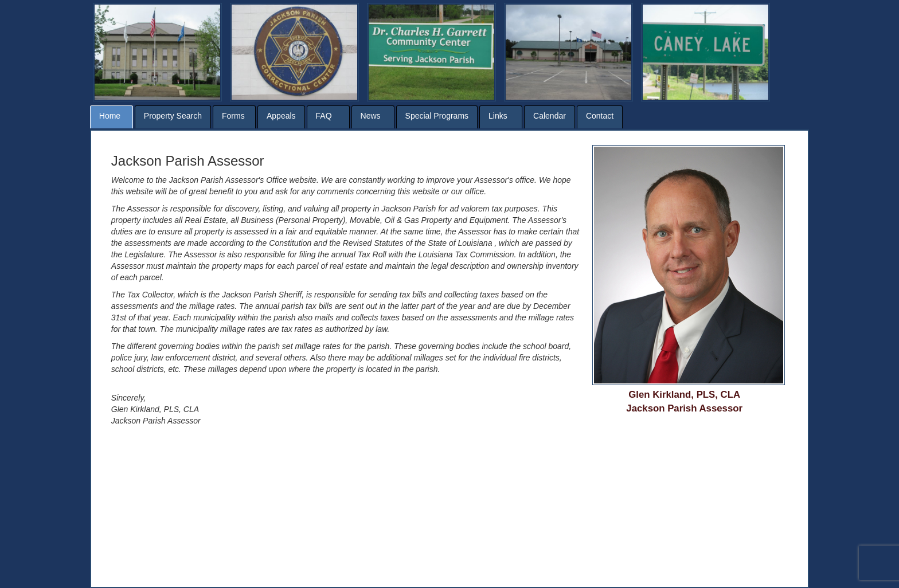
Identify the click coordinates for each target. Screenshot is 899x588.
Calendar (550, 116)
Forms (233, 116)
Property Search (173, 116)
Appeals (281, 116)
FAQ (324, 116)
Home (110, 116)
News (371, 116)
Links (498, 116)
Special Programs (437, 116)
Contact (600, 116)
